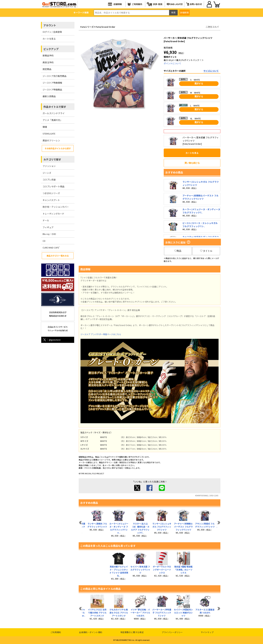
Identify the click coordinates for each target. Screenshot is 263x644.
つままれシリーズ (51, 193)
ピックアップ (51, 49)
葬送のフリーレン (51, 140)
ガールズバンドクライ (54, 113)
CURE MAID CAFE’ (51, 248)
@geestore (52, 340)
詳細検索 (185, 13)
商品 (178, 251)
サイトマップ (207, 632)
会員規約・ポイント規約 (91, 632)
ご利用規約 (56, 632)
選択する (199, 84)
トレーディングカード (53, 214)
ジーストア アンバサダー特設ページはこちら (101, 334)
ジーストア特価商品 (52, 90)
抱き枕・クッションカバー (56, 207)
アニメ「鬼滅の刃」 (52, 120)
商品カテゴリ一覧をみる (58, 256)
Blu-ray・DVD (49, 234)
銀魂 (45, 127)
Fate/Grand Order (106, 27)
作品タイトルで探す (55, 107)
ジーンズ (47, 173)
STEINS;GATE (49, 134)
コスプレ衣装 (49, 180)
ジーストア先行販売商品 (55, 76)
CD (44, 241)
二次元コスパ (212, 27)
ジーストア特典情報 (52, 83)
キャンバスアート (51, 200)
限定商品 (47, 69)
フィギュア (48, 227)
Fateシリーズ (87, 27)
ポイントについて (172, 63)
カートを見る (49, 39)
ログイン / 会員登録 (52, 32)
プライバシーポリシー (172, 632)
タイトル (206, 251)
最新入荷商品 (49, 96)
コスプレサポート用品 (54, 186)
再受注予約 (48, 62)
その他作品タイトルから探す (58, 148)
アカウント (50, 25)
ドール (46, 220)
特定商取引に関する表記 (132, 632)
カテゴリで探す (52, 159)
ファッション (49, 166)
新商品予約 (48, 55)
